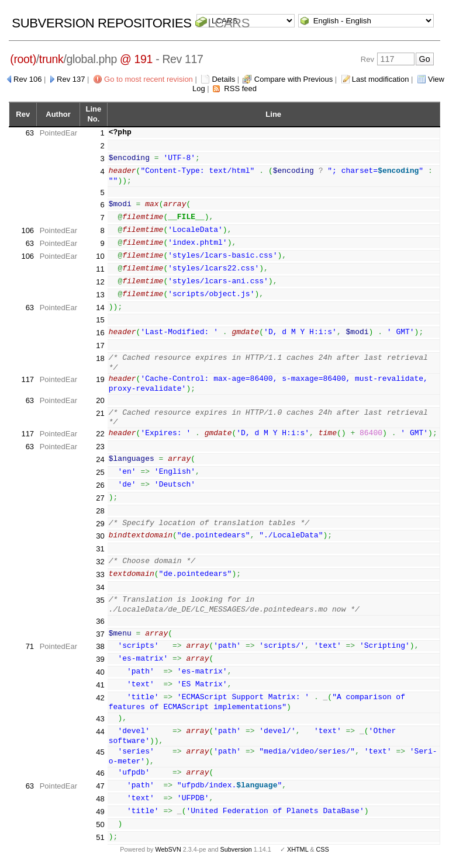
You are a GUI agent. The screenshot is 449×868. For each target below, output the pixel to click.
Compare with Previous (293, 79)
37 (100, 634)
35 (100, 600)
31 (100, 549)
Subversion (236, 849)
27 (100, 498)
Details (223, 79)
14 (100, 308)
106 (27, 230)
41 (100, 685)
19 (100, 379)
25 (100, 472)
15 (100, 320)
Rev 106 (27, 79)
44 (100, 732)
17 (100, 346)
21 (100, 413)
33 (100, 574)
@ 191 (136, 59)
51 (100, 837)
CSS (323, 849)
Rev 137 (71, 79)
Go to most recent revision (148, 79)
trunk (51, 59)
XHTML (298, 849)
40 (100, 672)
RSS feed (240, 88)
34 (100, 587)
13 (100, 295)
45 (100, 752)
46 (100, 773)
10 (100, 256)
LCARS (229, 23)
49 (100, 812)
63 (30, 133)
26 (100, 485)
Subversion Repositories (101, 23)
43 (100, 719)
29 (100, 524)
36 (100, 621)
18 (100, 358)
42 (100, 698)
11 (100, 269)
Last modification (381, 79)
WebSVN (168, 849)
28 (100, 511)
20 (100, 400)
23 (100, 447)
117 (27, 379)
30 (100, 536)
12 (100, 282)
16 (100, 333)
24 (100, 459)
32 (100, 562)
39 (100, 659)
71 (30, 646)
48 (100, 799)
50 (100, 824)
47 (100, 786)
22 (100, 434)
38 (100, 646)
